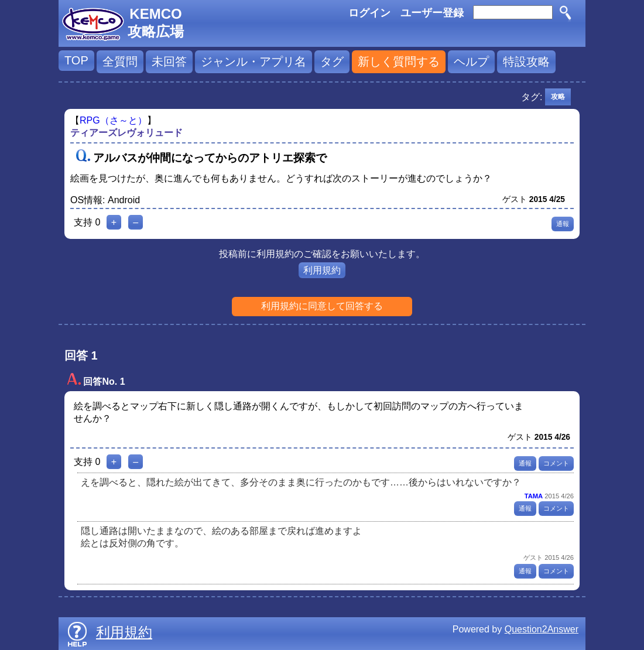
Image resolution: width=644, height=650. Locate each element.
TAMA (534, 496)
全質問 (120, 61)
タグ (332, 61)
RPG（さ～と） (113, 120)
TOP (76, 60)
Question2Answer (542, 629)
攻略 (558, 97)
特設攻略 (526, 61)
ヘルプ (471, 61)
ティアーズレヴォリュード (126, 133)
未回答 (169, 61)
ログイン (369, 13)
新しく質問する (399, 61)
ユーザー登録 (432, 13)
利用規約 (322, 270)
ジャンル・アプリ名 (254, 61)
